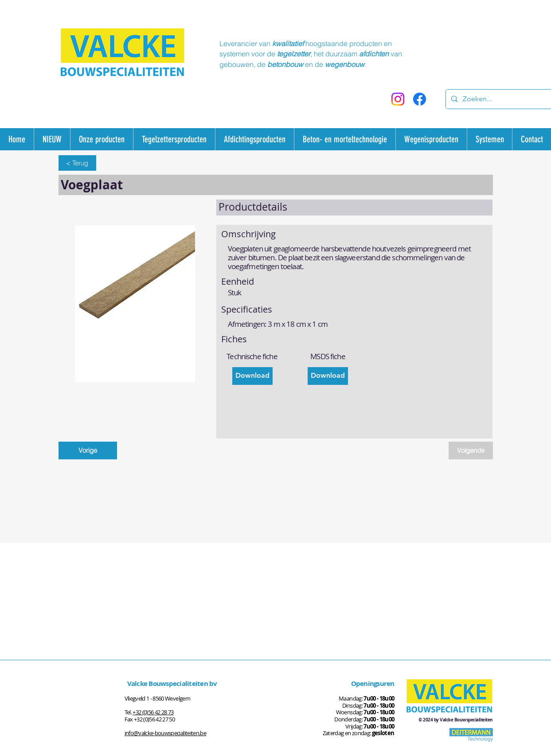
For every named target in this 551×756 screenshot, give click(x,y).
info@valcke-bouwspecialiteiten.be (166, 733)
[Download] (252, 376)
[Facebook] (420, 99)
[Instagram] (398, 99)
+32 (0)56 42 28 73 (153, 712)
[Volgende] (471, 450)
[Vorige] (88, 450)
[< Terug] (77, 163)
